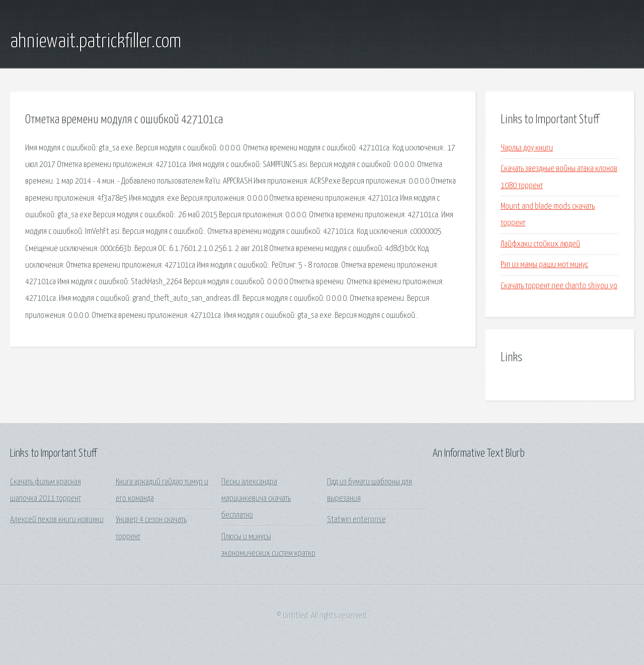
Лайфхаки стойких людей (540, 244)
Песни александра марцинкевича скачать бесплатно (256, 499)
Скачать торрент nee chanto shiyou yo (559, 286)
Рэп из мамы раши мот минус (544, 265)
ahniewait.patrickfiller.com (96, 42)
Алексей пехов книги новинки (57, 520)
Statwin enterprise (356, 520)
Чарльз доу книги (527, 148)
